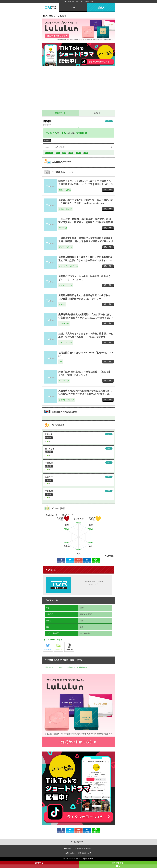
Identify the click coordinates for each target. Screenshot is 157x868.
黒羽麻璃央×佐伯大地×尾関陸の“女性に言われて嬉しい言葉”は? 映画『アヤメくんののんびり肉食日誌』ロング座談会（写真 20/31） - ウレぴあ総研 (85, 318)
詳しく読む (108, 190)
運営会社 (89, 848)
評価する (39, 865)
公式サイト (63, 643)
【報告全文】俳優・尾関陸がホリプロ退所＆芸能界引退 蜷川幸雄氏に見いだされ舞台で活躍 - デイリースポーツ (86, 241)
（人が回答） (56, 147)
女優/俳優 (82, 133)
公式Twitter (53, 643)
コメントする (118, 865)
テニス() (60, 667)
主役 (64, 133)
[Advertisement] (79, 88)
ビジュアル (51, 133)
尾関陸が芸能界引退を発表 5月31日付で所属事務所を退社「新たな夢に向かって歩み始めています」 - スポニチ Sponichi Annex (85, 260)
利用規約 (67, 848)
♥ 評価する (51, 570)
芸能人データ (60, 113)
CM (73, 8)
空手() (71, 667)
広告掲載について (84, 853)
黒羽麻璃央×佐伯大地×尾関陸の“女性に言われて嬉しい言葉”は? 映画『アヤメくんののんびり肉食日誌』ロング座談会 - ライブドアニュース (85, 394)
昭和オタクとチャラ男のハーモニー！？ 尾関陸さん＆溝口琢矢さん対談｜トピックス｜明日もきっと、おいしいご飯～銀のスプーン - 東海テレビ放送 (85, 184)
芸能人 (101, 8)
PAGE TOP (78, 842)
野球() (49, 667)
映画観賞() (82, 667)
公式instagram (74, 643)
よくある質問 (78, 848)
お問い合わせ (70, 853)
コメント (97, 113)
